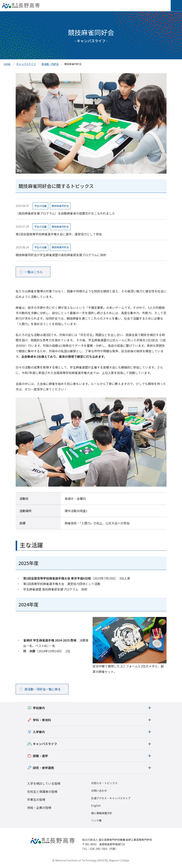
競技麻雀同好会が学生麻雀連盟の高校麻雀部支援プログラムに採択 (61, 255)
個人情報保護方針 (102, 813)
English (96, 806)
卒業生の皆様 (36, 799)
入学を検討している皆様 (44, 783)
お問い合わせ (99, 791)
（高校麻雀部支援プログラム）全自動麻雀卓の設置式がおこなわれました (65, 213)
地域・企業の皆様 (39, 808)
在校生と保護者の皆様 (42, 791)
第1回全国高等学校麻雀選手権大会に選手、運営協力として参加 (59, 234)
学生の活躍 (40, 206)
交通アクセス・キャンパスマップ (111, 798)
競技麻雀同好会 (60, 206)
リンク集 (96, 820)
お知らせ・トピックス (104, 783)
